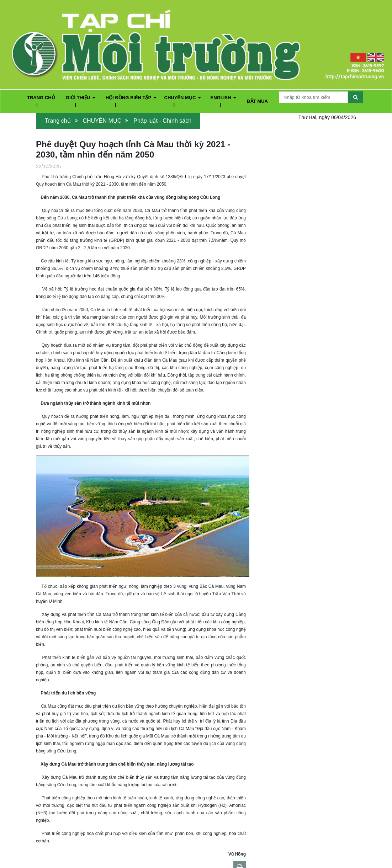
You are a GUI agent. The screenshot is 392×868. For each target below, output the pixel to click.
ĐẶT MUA (257, 101)
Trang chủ (58, 121)
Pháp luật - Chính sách (162, 121)
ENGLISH (223, 98)
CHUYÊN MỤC (183, 98)
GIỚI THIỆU (80, 98)
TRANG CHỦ (41, 98)
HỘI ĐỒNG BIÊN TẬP (131, 98)
